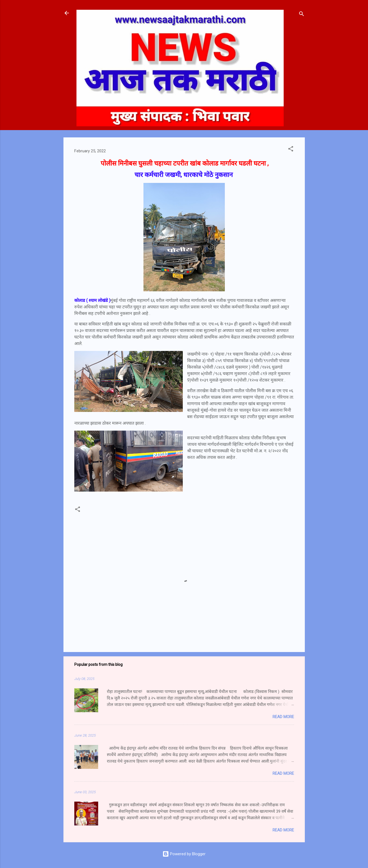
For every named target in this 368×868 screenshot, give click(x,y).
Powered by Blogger (184, 854)
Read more (283, 717)
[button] (291, 150)
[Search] (302, 15)
